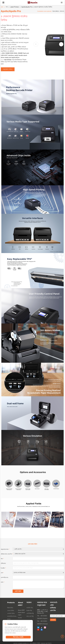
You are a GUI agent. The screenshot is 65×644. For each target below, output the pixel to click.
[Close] (31, 623)
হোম (2, 7)
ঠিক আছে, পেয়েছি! (18, 638)
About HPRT (21, 611)
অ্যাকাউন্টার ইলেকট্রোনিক (12, 617)
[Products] (3, 3)
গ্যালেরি (20, 619)
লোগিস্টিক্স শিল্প (30, 615)
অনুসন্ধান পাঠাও (8, 69)
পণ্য (7, 7)
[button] (61, 44)
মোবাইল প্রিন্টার (11, 615)
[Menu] (62, 3)
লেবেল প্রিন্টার (11, 612)
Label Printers (15, 7)
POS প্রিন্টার (10, 609)
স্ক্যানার (9, 620)
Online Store (21, 614)
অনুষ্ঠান (20, 616)
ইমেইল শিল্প (29, 612)
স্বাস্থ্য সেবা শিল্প (30, 617)
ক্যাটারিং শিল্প (30, 609)
